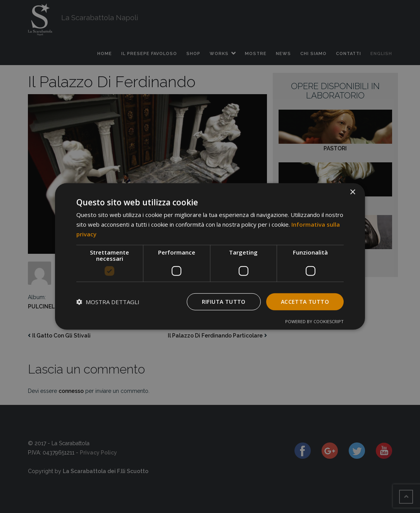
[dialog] (210, 256)
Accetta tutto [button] (305, 301)
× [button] (352, 192)
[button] (108, 302)
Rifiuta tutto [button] (224, 301)
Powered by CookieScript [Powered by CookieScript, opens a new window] (314, 321)
